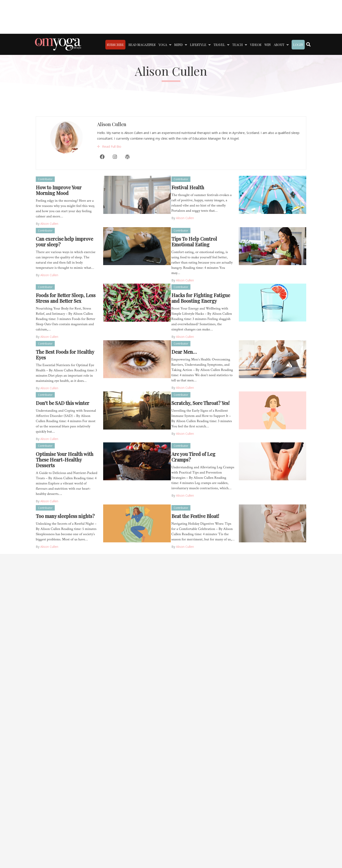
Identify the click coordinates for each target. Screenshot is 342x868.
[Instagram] (115, 171)
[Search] (308, 44)
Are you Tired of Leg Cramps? (193, 457)
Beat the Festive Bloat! (195, 516)
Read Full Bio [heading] (112, 161)
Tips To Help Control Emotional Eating (194, 242)
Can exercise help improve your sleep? (64, 242)
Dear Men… (184, 352)
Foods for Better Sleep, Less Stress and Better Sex (66, 298)
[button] (98, 161)
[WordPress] (127, 171)
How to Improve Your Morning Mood (59, 190)
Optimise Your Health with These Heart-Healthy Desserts (65, 460)
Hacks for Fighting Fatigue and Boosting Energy (201, 298)
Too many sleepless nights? (65, 516)
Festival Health (188, 187)
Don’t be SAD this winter (62, 403)
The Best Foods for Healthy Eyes (65, 355)
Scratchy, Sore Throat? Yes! (200, 403)
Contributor (45, 179)
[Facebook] (102, 171)
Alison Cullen (112, 139)
